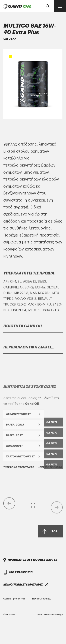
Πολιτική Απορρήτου (42, 599)
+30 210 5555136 (33, 549)
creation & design (55, 614)
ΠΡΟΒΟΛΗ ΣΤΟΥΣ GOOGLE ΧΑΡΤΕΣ (32, 579)
